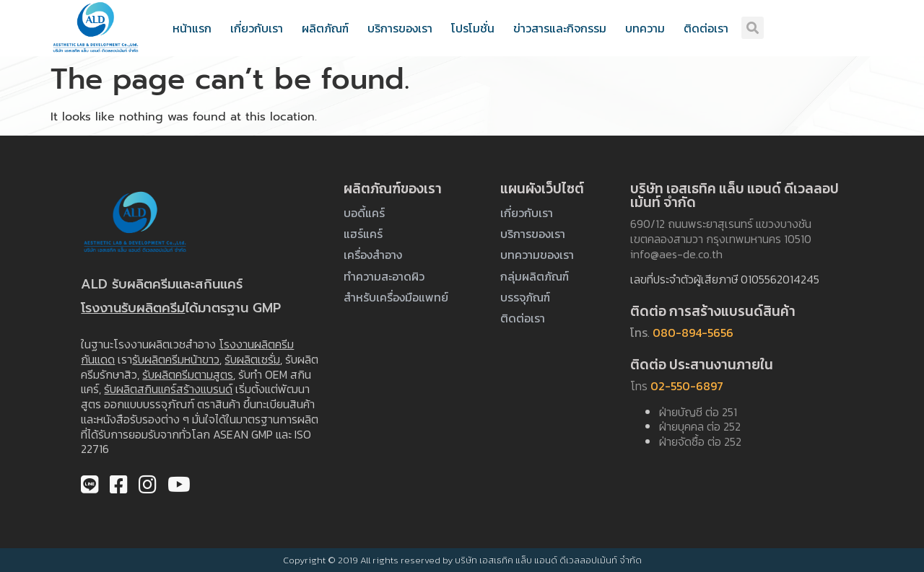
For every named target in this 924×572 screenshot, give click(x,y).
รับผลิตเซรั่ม (252, 359)
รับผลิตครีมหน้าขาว (176, 359)
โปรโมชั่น (473, 28)
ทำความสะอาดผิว (384, 276)
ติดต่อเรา (706, 28)
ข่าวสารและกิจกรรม (560, 28)
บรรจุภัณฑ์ (525, 297)
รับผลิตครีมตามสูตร (188, 374)
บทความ (645, 28)
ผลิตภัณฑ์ (325, 28)
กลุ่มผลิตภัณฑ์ (535, 276)
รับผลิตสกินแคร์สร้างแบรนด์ (168, 389)
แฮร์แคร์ (363, 234)
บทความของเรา (537, 255)
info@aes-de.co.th (676, 254)
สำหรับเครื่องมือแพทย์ (396, 297)
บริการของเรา (400, 28)
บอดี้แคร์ (364, 213)
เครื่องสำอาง (373, 255)
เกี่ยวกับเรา (257, 28)
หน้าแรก (192, 28)
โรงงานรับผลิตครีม (133, 308)
